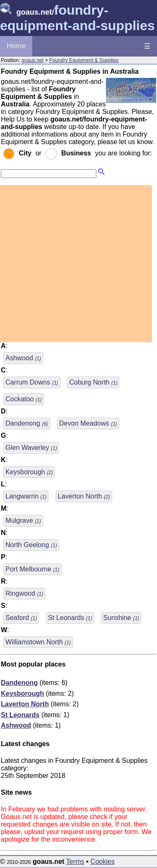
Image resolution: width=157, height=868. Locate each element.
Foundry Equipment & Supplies (84, 60)
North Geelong (31, 545)
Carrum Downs (32, 382)
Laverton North (84, 496)
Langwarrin (26, 496)
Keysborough (29, 472)
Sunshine (121, 618)
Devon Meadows (88, 423)
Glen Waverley (31, 448)
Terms (75, 862)
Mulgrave (23, 521)
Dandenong (27, 423)
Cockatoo (24, 399)
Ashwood (23, 358)
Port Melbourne (32, 569)
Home (16, 46)
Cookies (103, 862)
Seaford (21, 618)
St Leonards (70, 618)
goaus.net (32, 60)
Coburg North (93, 382)
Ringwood (24, 593)
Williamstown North (38, 642)
